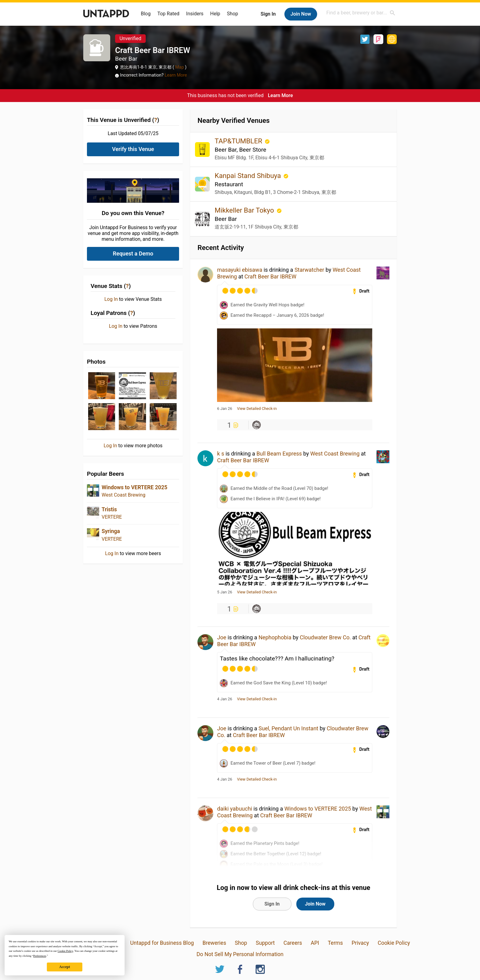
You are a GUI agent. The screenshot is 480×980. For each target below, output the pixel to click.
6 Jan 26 (225, 409)
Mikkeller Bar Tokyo (245, 210)
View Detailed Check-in (257, 409)
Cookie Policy (394, 943)
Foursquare (378, 39)
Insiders (195, 14)
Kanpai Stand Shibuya (249, 176)
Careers (293, 943)
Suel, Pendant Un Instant (289, 728)
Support (265, 943)
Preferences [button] (39, 956)
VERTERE (112, 517)
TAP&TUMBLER (239, 141)
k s (221, 454)
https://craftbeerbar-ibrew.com (392, 39)
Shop (232, 14)
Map (180, 67)
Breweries (214, 943)
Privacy (360, 943)
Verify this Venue (133, 149)
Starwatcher (309, 270)
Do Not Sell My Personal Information (240, 954)
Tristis (109, 509)
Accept (64, 967)
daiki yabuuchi (234, 809)
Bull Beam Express (279, 454)
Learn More (176, 75)
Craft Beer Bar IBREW (271, 276)
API (315, 943)
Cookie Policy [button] (65, 951)
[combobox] (361, 13)
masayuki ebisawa (240, 270)
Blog (146, 14)
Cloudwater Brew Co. (325, 637)
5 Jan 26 (225, 592)
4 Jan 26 (225, 699)
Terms (335, 943)
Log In (111, 299)
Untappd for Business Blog (162, 943)
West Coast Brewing (124, 495)
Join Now (301, 14)
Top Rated (168, 14)
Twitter (365, 39)
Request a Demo (133, 254)
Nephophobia (275, 637)
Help (215, 14)
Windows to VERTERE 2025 (135, 487)
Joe (222, 637)
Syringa (111, 531)
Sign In (268, 14)
